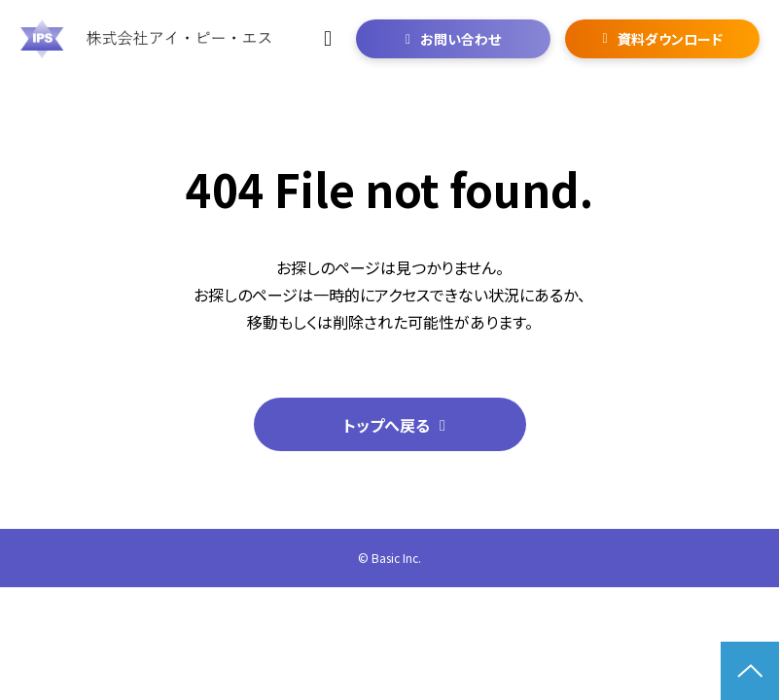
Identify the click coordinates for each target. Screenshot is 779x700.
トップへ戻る (387, 425)
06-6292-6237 (330, 39)
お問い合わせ (460, 39)
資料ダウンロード (670, 39)
